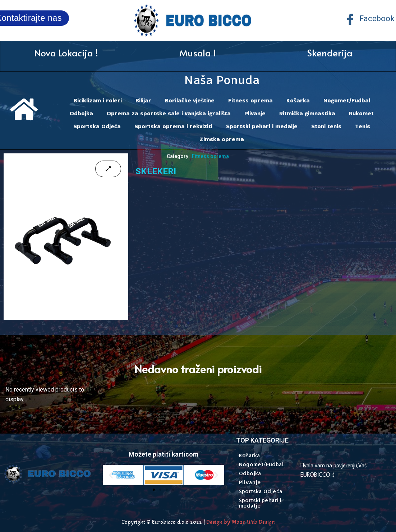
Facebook (370, 19)
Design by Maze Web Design (241, 522)
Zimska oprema (222, 139)
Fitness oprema (250, 100)
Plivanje (255, 113)
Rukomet (361, 113)
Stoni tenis (326, 126)
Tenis (363, 126)
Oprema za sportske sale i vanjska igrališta (169, 113)
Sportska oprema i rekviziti (173, 126)
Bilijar (143, 100)
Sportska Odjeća (97, 126)
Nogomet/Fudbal (347, 100)
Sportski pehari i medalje (262, 126)
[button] (111, 475)
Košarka (298, 100)
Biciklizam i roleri (98, 100)
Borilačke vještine (190, 100)
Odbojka (81, 113)
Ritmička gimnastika (307, 113)
